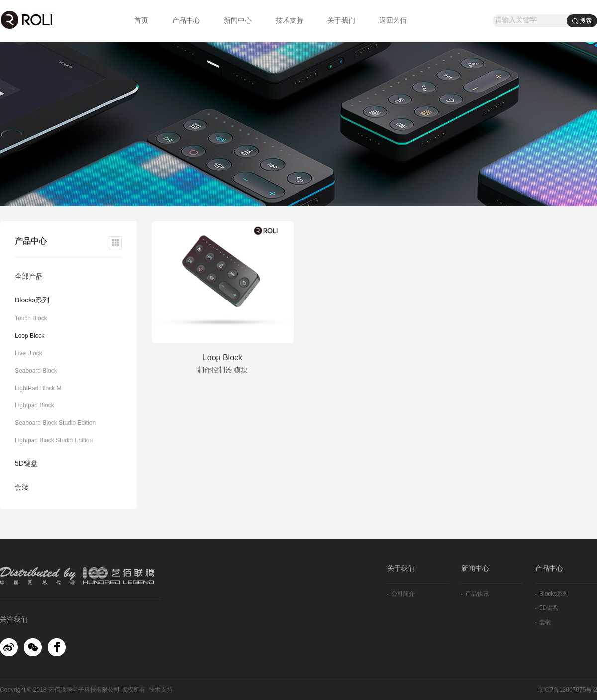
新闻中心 (238, 21)
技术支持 (290, 21)
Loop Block (30, 336)
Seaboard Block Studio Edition (55, 423)
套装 (22, 488)
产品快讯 (475, 594)
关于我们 (341, 21)
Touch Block (31, 319)
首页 (141, 21)
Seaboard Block (36, 371)
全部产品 (29, 277)
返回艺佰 (393, 21)
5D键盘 (26, 464)
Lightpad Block (35, 406)
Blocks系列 (32, 301)
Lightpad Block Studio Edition (54, 441)
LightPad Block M (38, 388)
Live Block (29, 353)
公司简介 (401, 594)
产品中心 (186, 21)
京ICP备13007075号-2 (567, 690)
